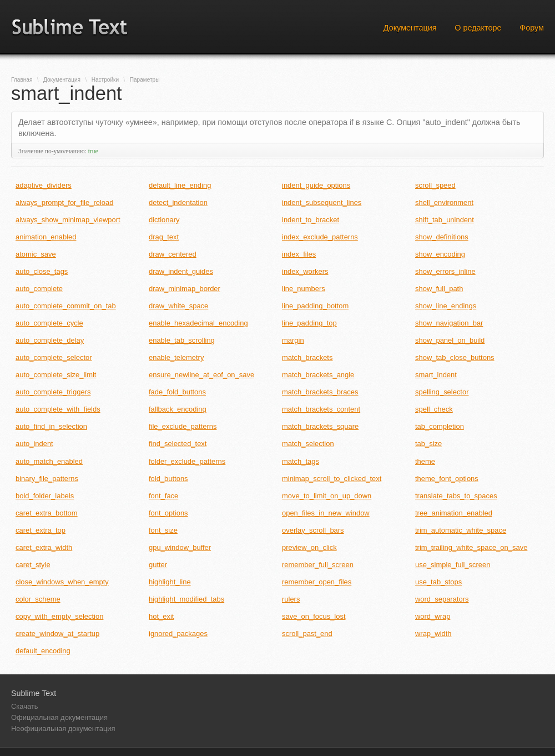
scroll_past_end (307, 634)
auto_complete (39, 289)
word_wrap (433, 616)
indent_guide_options (316, 185)
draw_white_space (178, 306)
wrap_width (433, 634)
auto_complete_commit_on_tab (66, 306)
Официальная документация (59, 717)
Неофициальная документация (63, 729)
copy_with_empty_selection (59, 616)
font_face (163, 496)
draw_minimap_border (185, 289)
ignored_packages (178, 634)
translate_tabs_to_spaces (456, 496)
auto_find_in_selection (51, 426)
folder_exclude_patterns (187, 461)
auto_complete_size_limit (56, 375)
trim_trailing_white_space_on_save (471, 547)
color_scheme (38, 599)
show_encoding (440, 254)
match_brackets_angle (318, 375)
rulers (291, 599)
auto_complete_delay (50, 340)
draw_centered (173, 254)
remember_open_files (317, 582)
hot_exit (161, 616)
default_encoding (43, 651)
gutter (158, 565)
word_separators (442, 599)
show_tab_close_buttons (455, 357)
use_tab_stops (438, 582)
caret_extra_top (41, 530)
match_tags (301, 461)
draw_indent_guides (181, 271)
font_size (163, 530)
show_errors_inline (445, 271)
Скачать (25, 706)
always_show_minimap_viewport (68, 220)
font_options (168, 513)
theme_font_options (447, 479)
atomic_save (36, 254)
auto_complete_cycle (49, 323)
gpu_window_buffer (180, 547)
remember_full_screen (318, 565)
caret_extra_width (44, 547)
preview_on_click (309, 547)
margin (293, 340)
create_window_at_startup (57, 634)
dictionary (164, 220)
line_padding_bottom (315, 306)
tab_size (428, 444)
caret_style (33, 565)
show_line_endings (446, 306)
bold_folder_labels (45, 496)
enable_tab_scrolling (182, 340)
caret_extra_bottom (47, 513)
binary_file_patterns (47, 479)
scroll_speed (435, 185)
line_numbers (304, 289)
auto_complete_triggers (53, 392)
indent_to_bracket (311, 220)
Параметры (145, 80)
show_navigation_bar (449, 323)
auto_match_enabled (49, 461)
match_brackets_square (320, 426)
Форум (532, 28)
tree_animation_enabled (454, 513)
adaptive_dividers (44, 185)
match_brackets (307, 357)
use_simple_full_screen (453, 565)
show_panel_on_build (450, 340)
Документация (410, 28)
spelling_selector (442, 392)
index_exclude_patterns (320, 237)
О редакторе (478, 28)
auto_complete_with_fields (58, 409)
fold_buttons (168, 479)
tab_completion (440, 426)
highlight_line (170, 582)
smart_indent (436, 375)
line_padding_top (309, 323)
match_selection (308, 444)
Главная (22, 80)
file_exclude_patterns (183, 426)
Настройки (105, 80)
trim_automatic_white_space (461, 530)
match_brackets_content (321, 409)
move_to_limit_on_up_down (327, 496)
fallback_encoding (178, 409)
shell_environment (444, 202)
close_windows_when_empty (62, 582)
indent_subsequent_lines (322, 202)
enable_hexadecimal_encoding (198, 323)
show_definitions (442, 237)
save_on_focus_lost (314, 616)
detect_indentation (178, 202)
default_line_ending (180, 185)
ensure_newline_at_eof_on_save (201, 375)
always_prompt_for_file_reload (64, 202)
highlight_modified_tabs (186, 599)
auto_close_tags (42, 271)
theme (425, 461)
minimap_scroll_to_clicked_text (332, 479)
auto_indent (34, 444)
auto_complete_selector (54, 357)
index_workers (305, 271)
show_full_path (439, 289)
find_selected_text (178, 444)
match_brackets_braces (320, 392)
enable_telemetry (176, 357)
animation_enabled (46, 237)
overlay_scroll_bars (313, 530)
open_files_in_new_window (326, 513)
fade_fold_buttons (177, 392)
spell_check (434, 409)
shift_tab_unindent (445, 220)
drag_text (164, 237)
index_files (299, 254)
